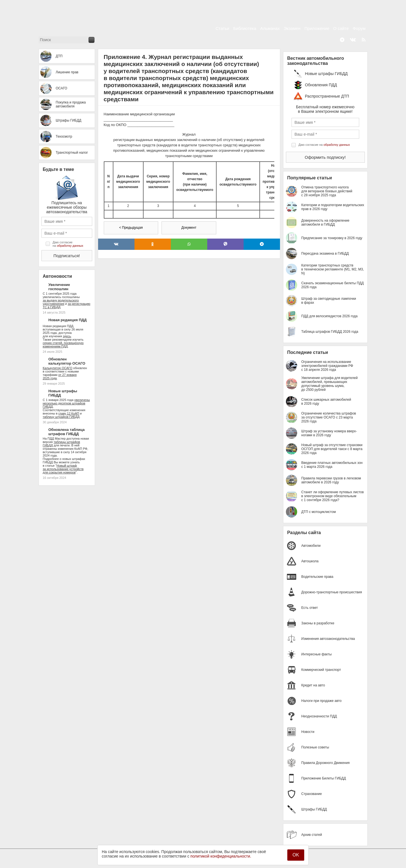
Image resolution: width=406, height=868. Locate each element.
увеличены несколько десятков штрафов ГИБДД (66, 403)
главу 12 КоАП (69, 413)
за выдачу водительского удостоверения (61, 302)
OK (296, 855)
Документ (189, 228)
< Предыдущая (131, 228)
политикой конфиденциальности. (221, 856)
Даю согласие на (68, 244)
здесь (67, 336)
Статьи (223, 28)
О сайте (341, 28)
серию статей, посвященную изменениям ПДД (63, 345)
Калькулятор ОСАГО (58, 368)
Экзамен (292, 28)
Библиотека (245, 28)
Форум (359, 28)
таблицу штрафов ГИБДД (61, 417)
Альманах (270, 28)
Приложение (317, 28)
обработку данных (70, 246)
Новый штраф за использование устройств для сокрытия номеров (63, 469)
